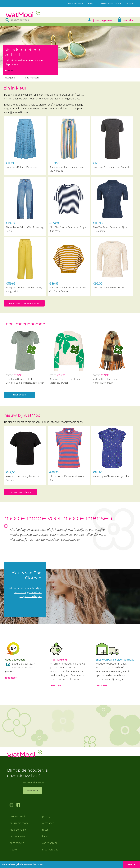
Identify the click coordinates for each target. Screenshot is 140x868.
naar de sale (20, 395)
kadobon (47, 840)
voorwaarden (50, 847)
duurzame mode (19, 827)
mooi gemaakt (18, 834)
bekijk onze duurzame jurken (24, 303)
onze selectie (17, 847)
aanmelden (32, 795)
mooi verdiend (50, 854)
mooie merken (18, 840)
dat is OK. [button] (131, 864)
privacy (46, 820)
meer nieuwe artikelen (20, 492)
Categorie (10, 78)
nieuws (14, 854)
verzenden (48, 827)
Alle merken (32, 78)
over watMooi (17, 820)
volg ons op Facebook (20, 809)
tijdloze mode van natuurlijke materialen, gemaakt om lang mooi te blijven (25, 592)
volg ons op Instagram (13, 809)
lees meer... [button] (39, 864)
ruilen (45, 834)
